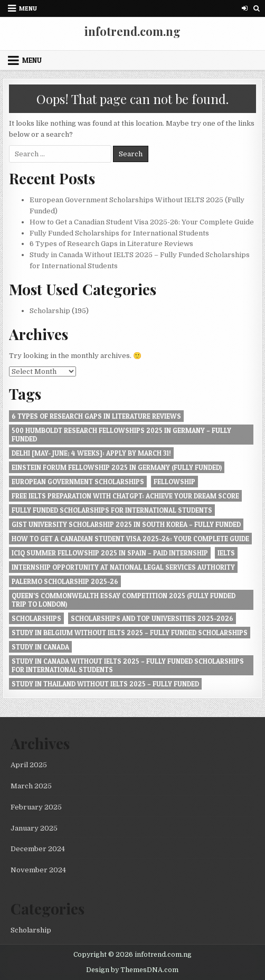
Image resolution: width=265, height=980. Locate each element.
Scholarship (50, 311)
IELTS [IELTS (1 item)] (226, 553)
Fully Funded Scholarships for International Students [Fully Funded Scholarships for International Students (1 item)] (112, 510)
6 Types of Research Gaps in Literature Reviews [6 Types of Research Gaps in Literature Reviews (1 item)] (96, 416)
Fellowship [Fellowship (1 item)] (174, 482)
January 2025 (34, 828)
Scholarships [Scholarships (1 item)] (36, 618)
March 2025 (31, 786)
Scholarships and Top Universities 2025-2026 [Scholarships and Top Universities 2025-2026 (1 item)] (152, 618)
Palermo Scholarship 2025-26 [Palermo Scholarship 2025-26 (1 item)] (65, 581)
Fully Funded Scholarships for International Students (119, 233)
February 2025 (36, 807)
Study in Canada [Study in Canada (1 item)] (40, 647)
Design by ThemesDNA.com (132, 970)
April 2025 (29, 765)
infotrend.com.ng (132, 31)
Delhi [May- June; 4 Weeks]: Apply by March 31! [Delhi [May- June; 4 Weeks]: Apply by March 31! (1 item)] (91, 453)
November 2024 (38, 870)
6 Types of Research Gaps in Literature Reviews (111, 244)
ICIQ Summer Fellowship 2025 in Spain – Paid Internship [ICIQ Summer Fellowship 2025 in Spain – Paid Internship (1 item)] (110, 553)
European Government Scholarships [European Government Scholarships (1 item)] (78, 482)
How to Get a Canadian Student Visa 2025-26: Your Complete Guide (142, 222)
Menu (28, 8)
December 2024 (38, 849)
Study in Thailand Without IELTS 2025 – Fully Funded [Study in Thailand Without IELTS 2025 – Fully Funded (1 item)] (105, 684)
